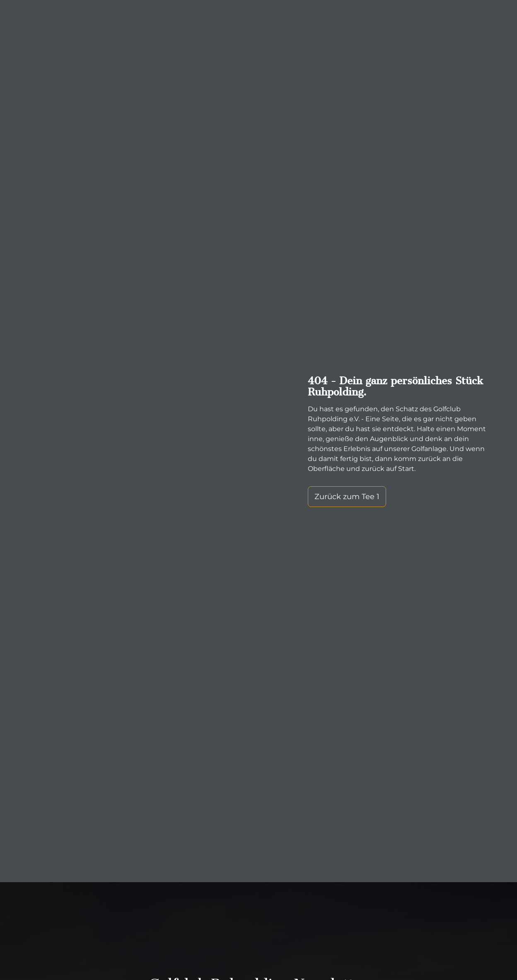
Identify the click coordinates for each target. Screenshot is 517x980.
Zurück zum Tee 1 (345, 497)
